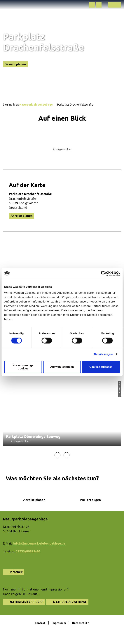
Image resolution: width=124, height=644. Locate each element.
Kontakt (40, 623)
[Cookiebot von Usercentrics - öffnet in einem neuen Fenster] (104, 273)
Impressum (59, 623)
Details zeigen (103, 354)
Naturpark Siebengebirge (36, 104)
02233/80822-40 (28, 551)
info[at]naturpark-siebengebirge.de (39, 543)
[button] (92, 5)
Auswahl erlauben (62, 367)
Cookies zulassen (101, 367)
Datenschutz (81, 623)
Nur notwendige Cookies (23, 367)
